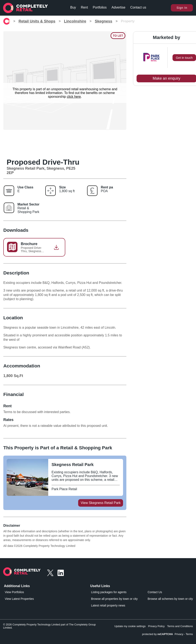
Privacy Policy (157, 626)
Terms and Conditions (180, 626)
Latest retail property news (108, 605)
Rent (84, 7)
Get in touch (184, 58)
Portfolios (100, 7)
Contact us (138, 7)
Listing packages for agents (109, 592)
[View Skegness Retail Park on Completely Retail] (86, 465)
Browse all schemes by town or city (170, 599)
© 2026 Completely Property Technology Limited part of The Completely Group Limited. (49, 626)
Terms (189, 634)
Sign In (182, 8)
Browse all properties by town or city (114, 599)
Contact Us (155, 592)
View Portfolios (14, 592)
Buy (73, 7)
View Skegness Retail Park (101, 503)
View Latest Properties (19, 599)
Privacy (179, 634)
